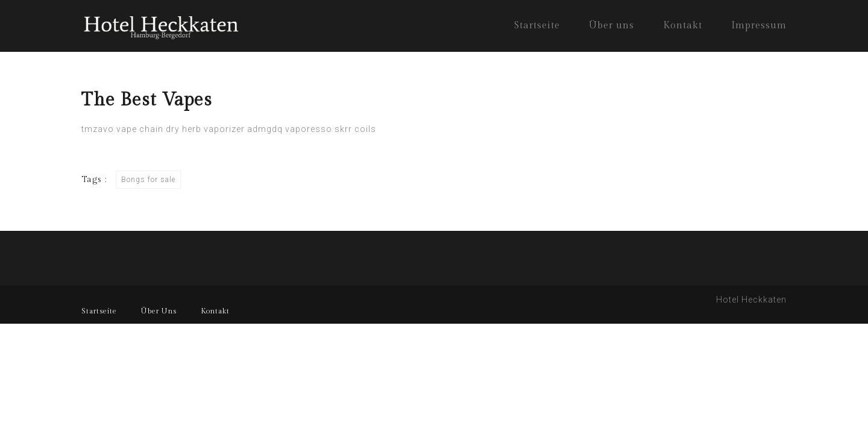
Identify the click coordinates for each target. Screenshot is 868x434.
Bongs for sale (148, 180)
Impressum (759, 26)
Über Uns (159, 311)
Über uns (612, 26)
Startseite (537, 26)
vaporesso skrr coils (331, 129)
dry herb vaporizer (205, 129)
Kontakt (683, 26)
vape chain (140, 129)
